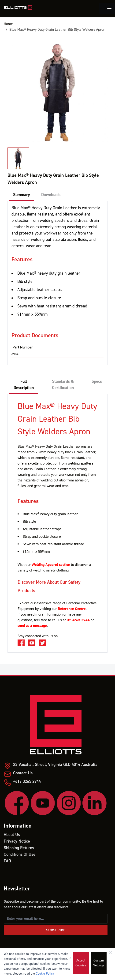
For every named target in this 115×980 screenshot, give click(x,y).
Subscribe (56, 930)
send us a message (32, 626)
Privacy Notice (17, 841)
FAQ (7, 861)
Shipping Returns (19, 848)
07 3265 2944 (78, 620)
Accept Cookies (81, 963)
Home (8, 24)
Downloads (51, 195)
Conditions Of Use (20, 854)
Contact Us (23, 773)
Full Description (24, 385)
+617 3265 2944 (27, 781)
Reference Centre (72, 609)
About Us (12, 835)
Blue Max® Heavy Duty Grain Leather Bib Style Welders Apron (57, 30)
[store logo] (18, 8)
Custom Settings (99, 963)
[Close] (110, 953)
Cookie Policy (45, 974)
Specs (97, 381)
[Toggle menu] (109, 8)
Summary (22, 195)
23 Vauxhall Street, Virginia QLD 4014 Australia (55, 765)
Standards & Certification (63, 385)
